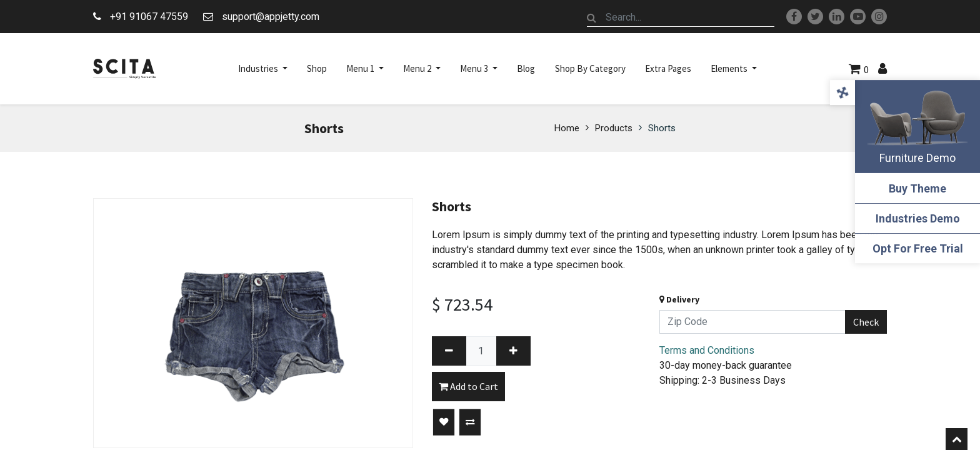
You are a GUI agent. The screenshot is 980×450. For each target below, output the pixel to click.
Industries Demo (918, 218)
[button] (444, 422)
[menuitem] (317, 69)
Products (614, 128)
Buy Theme (917, 188)
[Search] (592, 17)
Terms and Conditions (707, 350)
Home (567, 128)
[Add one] (513, 351)
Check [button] (866, 322)
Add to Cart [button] (468, 386)
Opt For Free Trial (918, 248)
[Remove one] (449, 351)
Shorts (662, 128)
